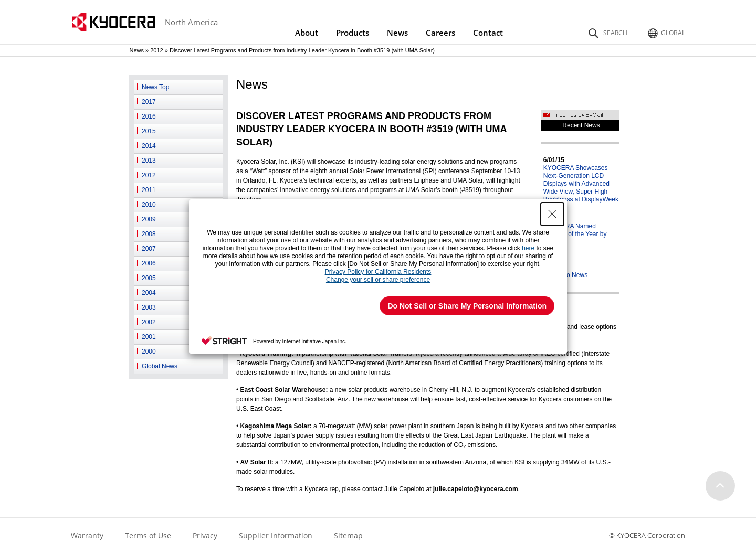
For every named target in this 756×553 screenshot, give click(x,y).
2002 (149, 322)
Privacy (205, 535)
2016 (149, 116)
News (397, 33)
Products (353, 33)
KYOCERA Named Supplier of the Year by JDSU (575, 234)
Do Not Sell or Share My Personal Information (467, 306)
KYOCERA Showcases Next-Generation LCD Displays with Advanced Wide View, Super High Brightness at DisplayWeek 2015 (581, 188)
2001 (149, 337)
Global (665, 30)
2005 (149, 278)
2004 (149, 293)
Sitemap (348, 535)
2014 (149, 146)
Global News (160, 366)
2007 (149, 249)
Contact (488, 33)
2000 (149, 352)
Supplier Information (276, 535)
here (528, 248)
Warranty (87, 535)
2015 (149, 131)
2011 (149, 190)
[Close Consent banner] (552, 214)
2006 (149, 263)
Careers (440, 33)
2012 (156, 50)
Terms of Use (148, 535)
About (307, 33)
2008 (149, 234)
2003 (149, 307)
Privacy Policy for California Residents (378, 272)
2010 (149, 205)
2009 (149, 219)
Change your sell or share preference (378, 280)
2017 (149, 102)
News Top (155, 87)
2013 (149, 161)
